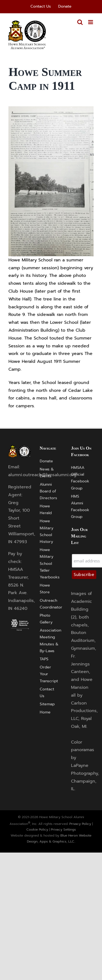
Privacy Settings (63, 830)
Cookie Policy (37, 830)
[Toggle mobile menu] (91, 22)
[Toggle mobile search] (80, 22)
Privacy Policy (80, 824)
